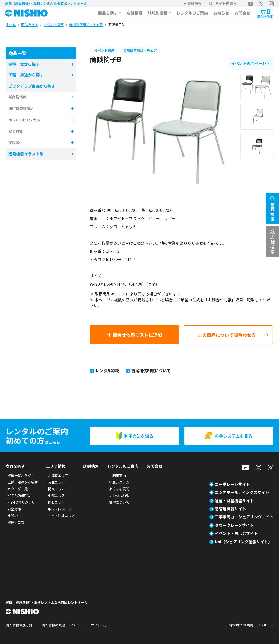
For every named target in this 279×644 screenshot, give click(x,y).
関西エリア (56, 502)
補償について (119, 502)
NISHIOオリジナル (24, 120)
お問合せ (242, 13)
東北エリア (56, 482)
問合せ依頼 (265, 13)
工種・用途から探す (23, 482)
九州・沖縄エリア (61, 516)
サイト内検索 (223, 3)
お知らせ (221, 13)
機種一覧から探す (21, 475)
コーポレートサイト (232, 484)
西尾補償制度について (151, 371)
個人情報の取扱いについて (62, 625)
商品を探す (108, 13)
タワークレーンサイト (234, 525)
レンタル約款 (107, 371)
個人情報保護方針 (19, 625)
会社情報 (194, 3)
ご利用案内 (117, 475)
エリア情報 (56, 466)
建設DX (14, 142)
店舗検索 (134, 13)
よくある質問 (119, 489)
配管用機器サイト (230, 509)
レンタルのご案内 (192, 13)
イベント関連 (104, 50)
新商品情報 (17, 97)
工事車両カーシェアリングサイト (244, 517)
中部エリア (56, 495)
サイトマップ (101, 625)
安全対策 (16, 131)
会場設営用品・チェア (140, 50)
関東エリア (56, 489)
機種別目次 (16, 522)
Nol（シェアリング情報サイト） (243, 542)
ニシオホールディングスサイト (242, 492)
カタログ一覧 (18, 489)
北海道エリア (58, 475)
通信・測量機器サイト (234, 501)
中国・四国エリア (61, 509)
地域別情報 (158, 13)
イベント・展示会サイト (236, 533)
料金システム (119, 482)
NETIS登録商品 (21, 108)
